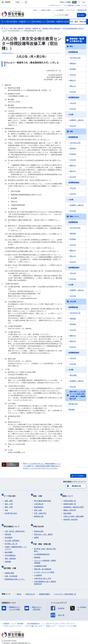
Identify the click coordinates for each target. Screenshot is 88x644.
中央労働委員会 (10, 550)
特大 (84, 2)
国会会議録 (67, 510)
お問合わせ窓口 (46, 10)
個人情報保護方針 (33, 616)
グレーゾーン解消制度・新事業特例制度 (45, 554)
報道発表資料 (39, 504)
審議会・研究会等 (70, 507)
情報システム (74, 216)
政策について (69, 494)
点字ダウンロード (55, 5)
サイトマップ (71, 10)
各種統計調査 (9, 565)
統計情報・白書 (11, 562)
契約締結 (72, 410)
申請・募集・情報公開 (43, 537)
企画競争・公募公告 (77, 120)
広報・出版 (38, 507)
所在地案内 (9, 532)
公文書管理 (38, 568)
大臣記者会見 (39, 501)
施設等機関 (9, 547)
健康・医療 (9, 498)
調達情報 (37, 550)
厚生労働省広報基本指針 (43, 498)
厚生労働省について (13, 522)
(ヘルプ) (84, 5)
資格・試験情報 (10, 553)
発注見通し (74, 375)
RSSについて (51, 618)
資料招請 (73, 63)
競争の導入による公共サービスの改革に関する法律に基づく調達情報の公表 (77, 395)
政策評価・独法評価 (70, 517)
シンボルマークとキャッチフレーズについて (59, 616)
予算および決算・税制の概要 (74, 514)
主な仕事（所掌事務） (12, 535)
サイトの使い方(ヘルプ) (34, 618)
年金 (6, 507)
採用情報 (8, 556)
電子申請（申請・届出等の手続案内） (45, 542)
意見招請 (73, 69)
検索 (82, 15)
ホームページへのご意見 (68, 618)
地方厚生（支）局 (11, 538)
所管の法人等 (30, 586)
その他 (71, 114)
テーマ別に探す (11, 494)
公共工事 (73, 302)
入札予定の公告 (75, 58)
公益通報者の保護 (40, 558)
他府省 (19, 586)
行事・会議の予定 (40, 510)
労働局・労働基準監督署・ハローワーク (16, 543)
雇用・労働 (9, 504)
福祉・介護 (9, 501)
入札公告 (73, 75)
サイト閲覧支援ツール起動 (72, 5)
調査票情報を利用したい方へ (15, 572)
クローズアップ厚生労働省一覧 (65, 586)
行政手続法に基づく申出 (43, 571)
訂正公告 (73, 92)
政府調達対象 (73, 52)
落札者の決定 (73, 404)
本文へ (36, 10)
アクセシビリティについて (13, 618)
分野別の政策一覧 (70, 498)
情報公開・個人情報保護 (43, 561)
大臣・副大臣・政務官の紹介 (15, 526)
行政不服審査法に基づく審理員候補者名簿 (45, 575)
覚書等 (36, 532)
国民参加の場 (82, 10)
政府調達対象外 (74, 97)
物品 (71, 46)
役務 (71, 131)
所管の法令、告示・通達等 (43, 529)
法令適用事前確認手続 (42, 547)
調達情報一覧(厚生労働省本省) (77, 40)
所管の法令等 (39, 522)
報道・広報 (38, 494)
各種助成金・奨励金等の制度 (74, 504)
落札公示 (73, 86)
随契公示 (73, 80)
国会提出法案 (39, 526)
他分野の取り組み (11, 510)
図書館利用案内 (45, 586)
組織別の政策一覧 (70, 501)
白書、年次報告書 (11, 568)
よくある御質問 (59, 10)
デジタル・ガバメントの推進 (44, 565)
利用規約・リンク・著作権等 (13, 616)
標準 (74, 2)
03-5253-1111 (14, 638)
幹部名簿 (8, 529)
